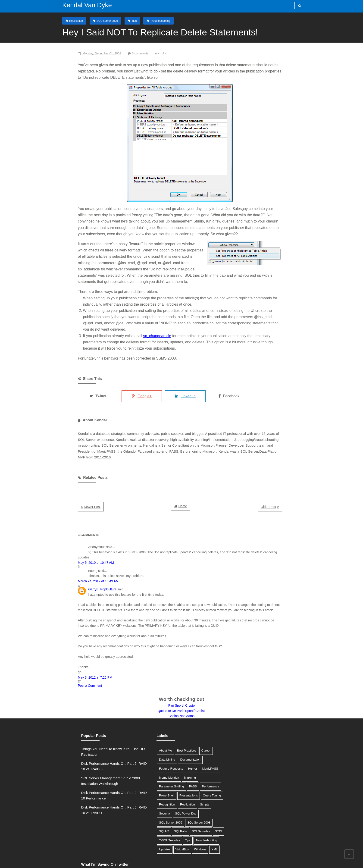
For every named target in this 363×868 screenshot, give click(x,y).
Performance (167, 757)
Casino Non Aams (181, 686)
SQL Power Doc (156, 783)
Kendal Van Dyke (82, 5)
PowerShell (188, 757)
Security (185, 774)
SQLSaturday (154, 801)
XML (166, 819)
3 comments (120, 53)
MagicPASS (196, 738)
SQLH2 (179, 792)
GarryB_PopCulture (82, 559)
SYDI (172, 801)
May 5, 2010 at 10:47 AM (76, 533)
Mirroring (176, 747)
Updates (178, 810)
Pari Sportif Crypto (181, 675)
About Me (152, 721)
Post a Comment (70, 655)
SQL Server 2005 (103, 21)
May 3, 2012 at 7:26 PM (75, 647)
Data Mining (153, 729)
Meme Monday (155, 747)
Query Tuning (178, 766)
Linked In (176, 377)
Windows (152, 819)
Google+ (128, 377)
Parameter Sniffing (200, 747)
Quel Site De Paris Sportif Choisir (182, 681)
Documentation (177, 729)
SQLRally (195, 792)
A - (145, 53)
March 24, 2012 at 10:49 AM (78, 551)
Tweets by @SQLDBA (242, 719)
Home (183, 481)
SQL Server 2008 (157, 792)
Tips (129, 21)
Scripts (170, 774)
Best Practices (173, 721)
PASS (149, 757)
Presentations (155, 766)
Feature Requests (157, 738)
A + (138, 53)
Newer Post (72, 482)
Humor (179, 738)
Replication (71, 21)
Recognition (200, 766)
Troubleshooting (156, 21)
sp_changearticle (137, 317)
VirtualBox (195, 810)
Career (192, 721)
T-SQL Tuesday (191, 801)
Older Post (288, 482)
